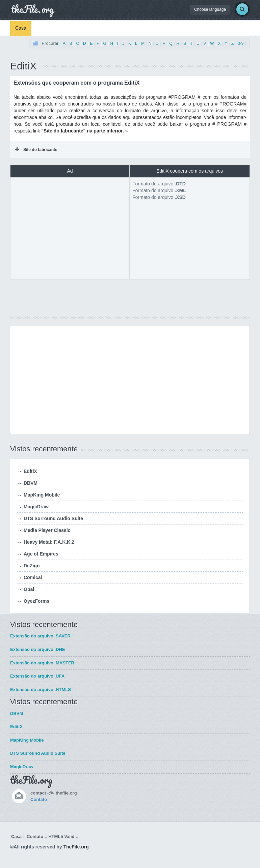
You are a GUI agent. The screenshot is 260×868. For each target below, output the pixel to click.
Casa (21, 28)
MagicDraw (36, 507)
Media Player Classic (47, 530)
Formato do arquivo (159, 184)
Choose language (210, 9)
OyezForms (36, 601)
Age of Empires (41, 554)
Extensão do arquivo (40, 636)
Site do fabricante (36, 150)
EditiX (30, 471)
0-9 (241, 43)
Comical (33, 577)
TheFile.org (76, 847)
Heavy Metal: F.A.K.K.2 (49, 542)
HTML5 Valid (61, 836)
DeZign (32, 566)
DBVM (31, 483)
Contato (39, 799)
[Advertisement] (70, 228)
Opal (29, 589)
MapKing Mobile (42, 495)
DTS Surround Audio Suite (53, 518)
